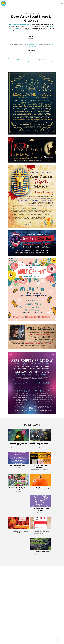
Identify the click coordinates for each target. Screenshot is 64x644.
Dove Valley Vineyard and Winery (19, 25)
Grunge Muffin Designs (33, 45)
